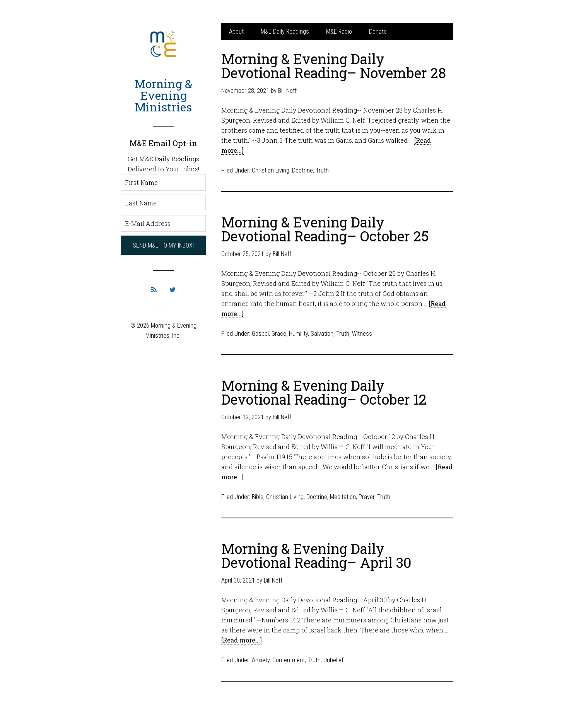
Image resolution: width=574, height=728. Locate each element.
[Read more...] (242, 640)
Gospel (260, 334)
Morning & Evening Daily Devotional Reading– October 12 (324, 392)
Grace (279, 334)
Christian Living (271, 170)
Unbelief (333, 660)
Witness (362, 334)
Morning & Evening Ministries (163, 95)
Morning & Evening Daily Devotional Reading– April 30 (316, 555)
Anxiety (261, 660)
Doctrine (302, 170)
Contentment (289, 660)
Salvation (322, 334)
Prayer (366, 497)
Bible (258, 497)
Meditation (343, 497)
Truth (322, 170)
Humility (298, 334)
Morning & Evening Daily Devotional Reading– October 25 (325, 229)
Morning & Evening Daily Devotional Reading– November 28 (334, 66)
